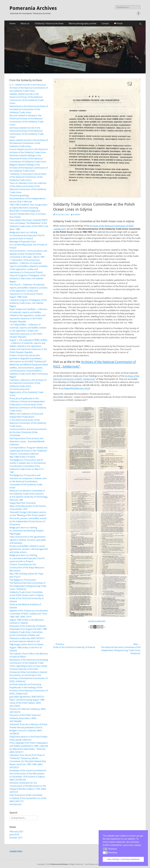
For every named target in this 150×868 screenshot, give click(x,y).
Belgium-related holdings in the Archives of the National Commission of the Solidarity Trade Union (29, 168)
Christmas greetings (19, 195)
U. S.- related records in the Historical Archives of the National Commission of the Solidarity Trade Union (29, 88)
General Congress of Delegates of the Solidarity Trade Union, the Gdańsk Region (28, 278)
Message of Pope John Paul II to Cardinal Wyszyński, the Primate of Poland (28, 245)
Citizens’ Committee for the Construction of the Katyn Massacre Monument (27, 568)
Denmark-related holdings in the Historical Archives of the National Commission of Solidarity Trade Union (28, 159)
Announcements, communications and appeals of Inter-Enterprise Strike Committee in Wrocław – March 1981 (28, 254)
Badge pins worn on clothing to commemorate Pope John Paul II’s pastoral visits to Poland (27, 235)
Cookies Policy (16, 851)
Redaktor (77, 214)
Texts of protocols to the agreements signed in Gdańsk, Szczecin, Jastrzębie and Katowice (28, 540)
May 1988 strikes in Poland (22, 457)
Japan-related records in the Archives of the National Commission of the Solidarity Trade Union (29, 143)
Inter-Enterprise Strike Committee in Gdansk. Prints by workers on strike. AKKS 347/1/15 (28, 798)
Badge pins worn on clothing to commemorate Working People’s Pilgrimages (27, 531)
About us (25, 23)
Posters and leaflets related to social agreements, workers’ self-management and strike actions (29, 549)
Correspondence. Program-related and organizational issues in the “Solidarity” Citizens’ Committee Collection (28, 451)
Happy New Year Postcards (23, 503)
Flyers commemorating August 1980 (27, 700)
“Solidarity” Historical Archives (49, 23)
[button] (105, 849)
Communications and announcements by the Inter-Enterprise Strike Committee (28, 432)
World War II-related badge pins (25, 211)
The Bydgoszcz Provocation (23, 580)
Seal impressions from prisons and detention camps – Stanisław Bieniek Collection (27, 441)
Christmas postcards (20, 389)
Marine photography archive (83, 23)
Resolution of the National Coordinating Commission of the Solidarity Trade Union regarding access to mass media (29, 663)
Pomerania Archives (33, 8)
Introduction (16, 804)
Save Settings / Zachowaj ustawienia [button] (123, 859)
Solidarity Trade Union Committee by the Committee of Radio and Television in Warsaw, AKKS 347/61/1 (27, 635)
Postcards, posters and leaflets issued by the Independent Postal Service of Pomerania (28, 521)
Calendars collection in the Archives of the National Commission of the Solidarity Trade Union (28, 383)
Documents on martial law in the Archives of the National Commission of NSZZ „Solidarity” (29, 678)
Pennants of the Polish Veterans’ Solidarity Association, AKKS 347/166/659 (25, 718)
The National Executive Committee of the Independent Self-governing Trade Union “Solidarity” (28, 586)
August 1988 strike (18, 297)
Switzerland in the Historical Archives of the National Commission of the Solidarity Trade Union (29, 109)
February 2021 (16, 831)
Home (12, 23)
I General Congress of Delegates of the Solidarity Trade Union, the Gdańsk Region (28, 303)
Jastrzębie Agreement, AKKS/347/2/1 (27, 697)
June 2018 (14, 835)
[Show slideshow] (97, 621)
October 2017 (16, 838)
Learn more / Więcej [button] (132, 845)
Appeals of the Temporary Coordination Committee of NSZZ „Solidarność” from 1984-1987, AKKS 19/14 (29, 614)
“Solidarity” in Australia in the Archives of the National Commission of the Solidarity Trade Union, (28, 177)
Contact (105, 23)
